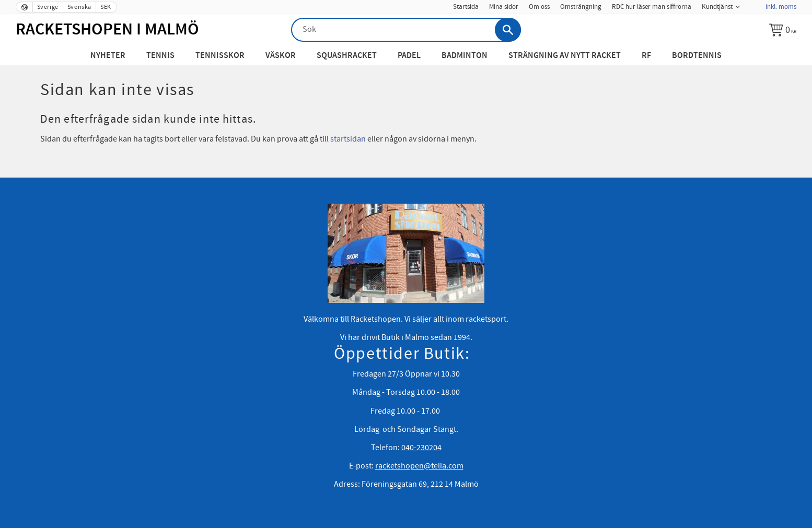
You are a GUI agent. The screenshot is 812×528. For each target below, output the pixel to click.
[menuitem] (752, 4)
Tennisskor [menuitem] (220, 56)
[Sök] (508, 30)
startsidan (348, 139)
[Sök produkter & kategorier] (406, 30)
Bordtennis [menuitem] (697, 56)
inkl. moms (781, 7)
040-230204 (421, 448)
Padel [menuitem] (409, 56)
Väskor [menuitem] (281, 56)
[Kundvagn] (783, 30)
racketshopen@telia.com (419, 466)
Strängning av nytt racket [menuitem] (565, 56)
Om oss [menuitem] (539, 7)
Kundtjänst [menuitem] (717, 7)
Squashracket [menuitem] (347, 56)
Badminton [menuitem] (465, 56)
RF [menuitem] (646, 56)
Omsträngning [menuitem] (581, 7)
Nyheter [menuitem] (108, 56)
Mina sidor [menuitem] (504, 7)
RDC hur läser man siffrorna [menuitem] (652, 7)
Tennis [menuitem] (160, 56)
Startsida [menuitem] (466, 7)
